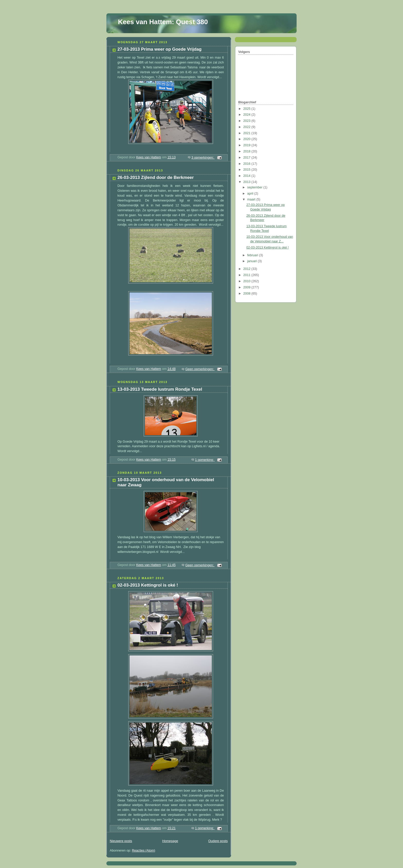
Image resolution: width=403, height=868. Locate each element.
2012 (248, 269)
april (251, 194)
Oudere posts (218, 841)
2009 (248, 287)
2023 (248, 121)
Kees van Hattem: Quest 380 (163, 22)
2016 (248, 164)
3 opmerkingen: (203, 158)
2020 (248, 139)
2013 (248, 182)
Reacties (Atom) (143, 851)
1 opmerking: (205, 460)
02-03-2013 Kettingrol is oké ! (148, 585)
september (255, 187)
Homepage (170, 841)
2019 (248, 145)
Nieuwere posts (121, 841)
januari (253, 261)
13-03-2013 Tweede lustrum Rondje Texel (160, 389)
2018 (248, 151)
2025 (248, 109)
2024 (248, 115)
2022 (248, 127)
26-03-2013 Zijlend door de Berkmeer (156, 177)
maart (252, 199)
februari (253, 255)
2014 (248, 176)
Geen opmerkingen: (200, 369)
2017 (248, 158)
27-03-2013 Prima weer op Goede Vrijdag (159, 49)
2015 (248, 170)
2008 (248, 294)
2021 (248, 133)
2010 (248, 281)
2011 (248, 275)
